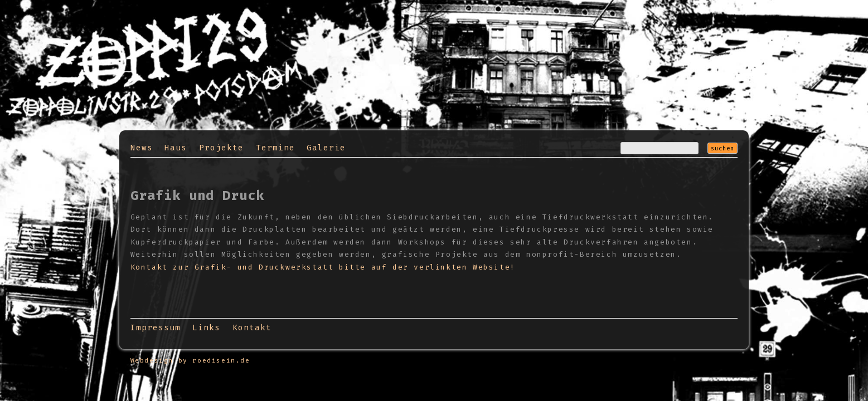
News (142, 148)
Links (206, 328)
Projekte (221, 148)
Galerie (326, 148)
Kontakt (252, 328)
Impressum (156, 328)
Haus (176, 148)
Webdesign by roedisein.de (190, 361)
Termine (275, 148)
